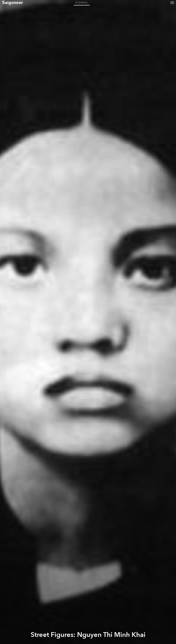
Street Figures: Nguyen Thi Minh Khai (88, 635)
